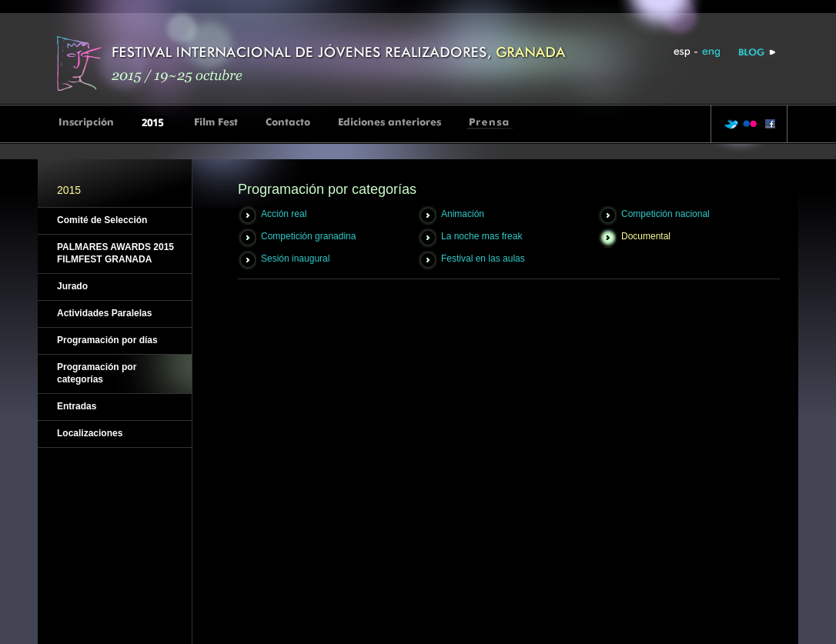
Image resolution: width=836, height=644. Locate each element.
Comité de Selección (102, 220)
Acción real (284, 214)
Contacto (289, 123)
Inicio (315, 62)
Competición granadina (308, 236)
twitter (731, 124)
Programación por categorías (97, 373)
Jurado (72, 286)
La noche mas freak (482, 236)
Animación (463, 214)
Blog (756, 53)
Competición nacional (665, 214)
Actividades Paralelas (104, 313)
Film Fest (217, 123)
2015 (155, 123)
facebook (768, 124)
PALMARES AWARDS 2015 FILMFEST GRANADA (115, 253)
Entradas (77, 406)
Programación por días (107, 340)
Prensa (490, 123)
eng (710, 53)
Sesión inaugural (295, 259)
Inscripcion (87, 123)
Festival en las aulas (483, 259)
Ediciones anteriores (390, 123)
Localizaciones (90, 433)
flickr (749, 124)
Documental (646, 236)
